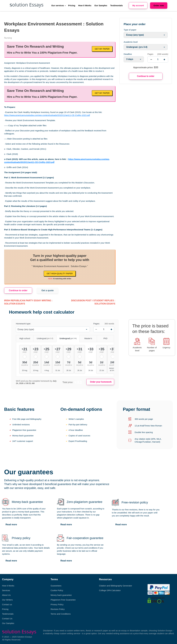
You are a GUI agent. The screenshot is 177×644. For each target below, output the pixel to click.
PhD (102, 337)
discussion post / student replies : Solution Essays (93, 302)
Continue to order (18, 290)
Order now (159, 5)
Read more (11, 524)
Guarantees (56, 586)
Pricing (72, 5)
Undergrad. (43, 338)
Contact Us (7, 619)
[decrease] (151, 59)
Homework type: (23, 324)
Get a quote (48, 290)
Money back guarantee (61, 595)
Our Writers (7, 600)
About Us (6, 595)
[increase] (164, 59)
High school (23, 337)
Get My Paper (102, 49)
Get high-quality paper (60, 274)
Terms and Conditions (61, 614)
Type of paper (130, 30)
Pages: (97, 324)
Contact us (7, 604)
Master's (86, 337)
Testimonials (117, 5)
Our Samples (101, 5)
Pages (150, 54)
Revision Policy (58, 609)
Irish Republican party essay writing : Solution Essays (28, 302)
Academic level (131, 42)
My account (138, 5)
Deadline (128, 54)
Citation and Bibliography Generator (115, 586)
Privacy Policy (57, 604)
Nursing (8, 38)
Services (6, 590)
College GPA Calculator (110, 590)
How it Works (85, 5)
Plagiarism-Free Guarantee (63, 600)
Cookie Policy (57, 590)
